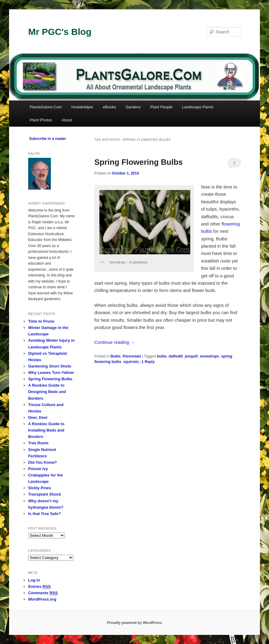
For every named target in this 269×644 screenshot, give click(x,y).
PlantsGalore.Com (46, 107)
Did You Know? (43, 462)
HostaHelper (82, 107)
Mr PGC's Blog (60, 32)
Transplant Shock (45, 494)
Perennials (132, 356)
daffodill (176, 356)
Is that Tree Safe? (45, 514)
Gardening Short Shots (50, 366)
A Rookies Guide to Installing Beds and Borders (46, 430)
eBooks (110, 107)
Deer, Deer (38, 417)
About (67, 120)
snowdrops (209, 356)
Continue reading (115, 342)
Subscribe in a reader (48, 139)
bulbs (162, 356)
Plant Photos (41, 120)
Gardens (133, 107)
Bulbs (116, 356)
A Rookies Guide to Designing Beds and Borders (47, 392)
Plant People (161, 107)
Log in (34, 580)
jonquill (191, 356)
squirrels (131, 362)
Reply (148, 362)
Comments (43, 593)
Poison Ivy (38, 469)
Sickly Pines (40, 488)
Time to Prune (41, 321)
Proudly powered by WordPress (134, 623)
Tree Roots (38, 443)
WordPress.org (42, 599)
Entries (39, 587)
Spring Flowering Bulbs (139, 162)
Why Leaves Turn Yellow (51, 373)
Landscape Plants (198, 107)
